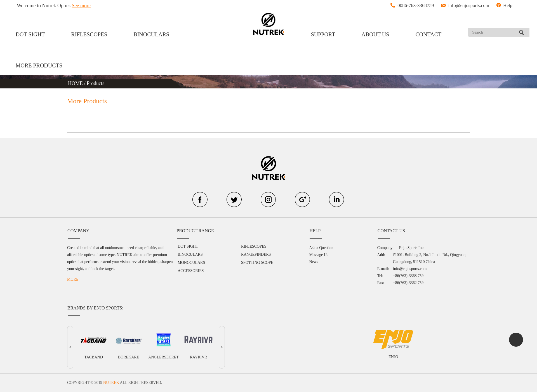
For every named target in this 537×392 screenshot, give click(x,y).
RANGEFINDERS (256, 254)
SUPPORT (323, 34)
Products (96, 83)
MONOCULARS (191, 263)
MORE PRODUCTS (39, 65)
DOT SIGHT (30, 34)
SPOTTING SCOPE (257, 263)
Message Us (319, 255)
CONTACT (429, 34)
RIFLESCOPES (89, 34)
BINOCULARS (151, 34)
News (314, 262)
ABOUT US (375, 34)
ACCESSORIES (191, 271)
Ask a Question (321, 248)
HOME (76, 83)
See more (81, 6)
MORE (73, 279)
